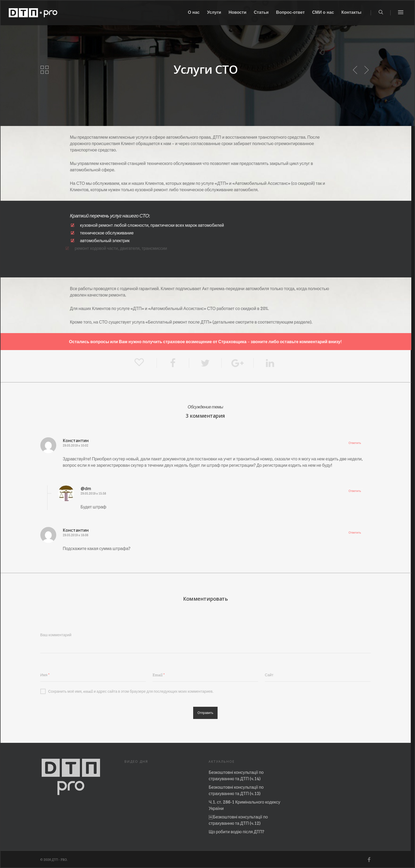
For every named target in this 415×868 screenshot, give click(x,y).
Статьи (261, 13)
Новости (237, 13)
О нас (194, 13)
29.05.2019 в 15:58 (93, 494)
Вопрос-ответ (290, 13)
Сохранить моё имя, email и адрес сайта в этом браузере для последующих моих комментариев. (127, 691)
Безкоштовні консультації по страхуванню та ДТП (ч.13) (236, 790)
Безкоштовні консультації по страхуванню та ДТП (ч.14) (236, 775)
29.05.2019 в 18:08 (76, 535)
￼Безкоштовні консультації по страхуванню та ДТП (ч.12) (238, 820)
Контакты (351, 13)
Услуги (214, 13)
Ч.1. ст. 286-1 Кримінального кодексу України (244, 805)
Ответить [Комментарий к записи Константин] (355, 443)
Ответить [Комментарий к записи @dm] (355, 491)
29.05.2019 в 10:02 (76, 446)
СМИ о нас (323, 13)
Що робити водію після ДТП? (236, 832)
